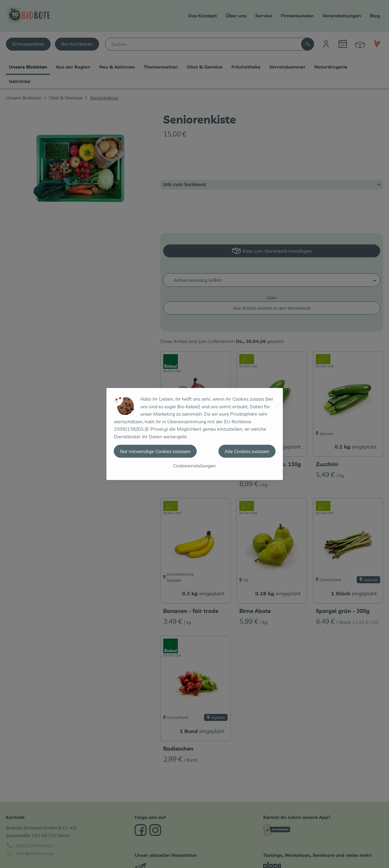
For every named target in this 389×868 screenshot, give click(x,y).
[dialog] (194, 434)
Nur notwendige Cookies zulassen (155, 451)
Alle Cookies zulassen (247, 451)
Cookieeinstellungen (194, 466)
